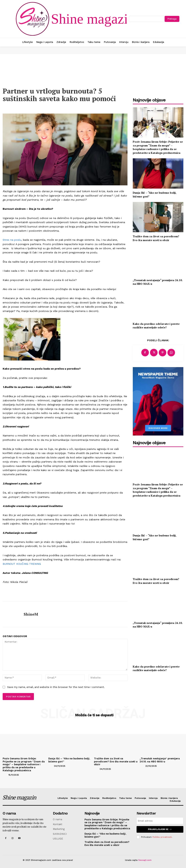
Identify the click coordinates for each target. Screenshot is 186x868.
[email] (160, 821)
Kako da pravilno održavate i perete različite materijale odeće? (156, 326)
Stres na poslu (12, 240)
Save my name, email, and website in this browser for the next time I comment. (56, 687)
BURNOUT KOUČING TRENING (22, 564)
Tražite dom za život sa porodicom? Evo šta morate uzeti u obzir (156, 238)
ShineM (31, 614)
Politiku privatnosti (162, 837)
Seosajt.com (145, 860)
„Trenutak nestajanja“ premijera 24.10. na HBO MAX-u (158, 282)
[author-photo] (5, 775)
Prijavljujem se (160, 829)
